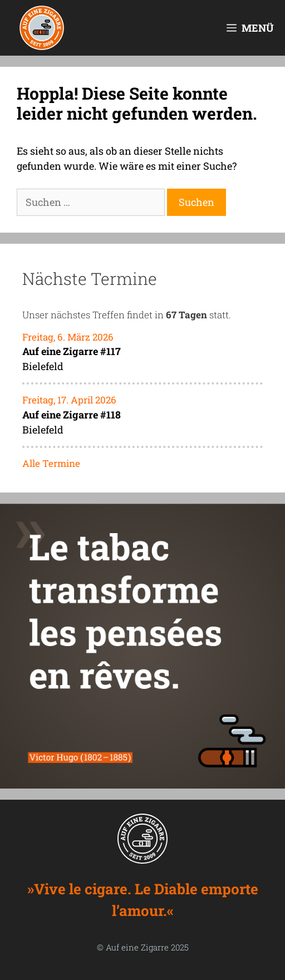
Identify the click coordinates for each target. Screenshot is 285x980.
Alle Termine (51, 463)
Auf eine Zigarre (137, 947)
